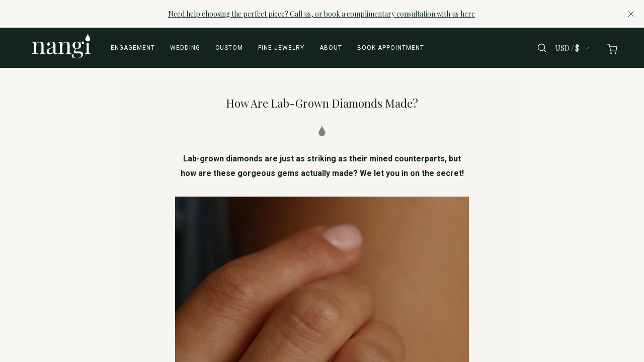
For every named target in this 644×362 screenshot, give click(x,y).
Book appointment (391, 48)
